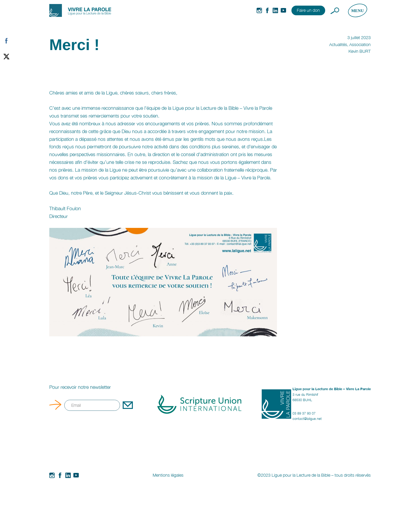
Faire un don (308, 10)
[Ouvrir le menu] (357, 10)
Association (360, 44)
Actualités (338, 44)
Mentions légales (168, 475)
